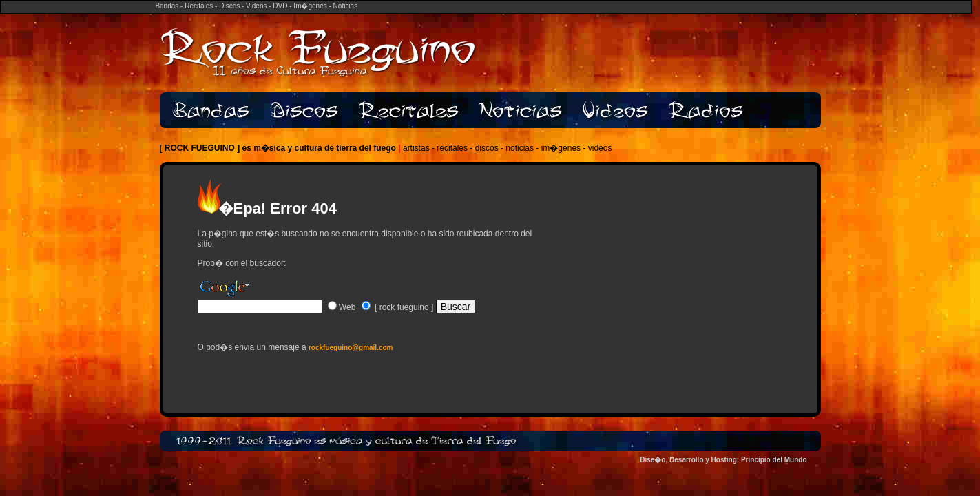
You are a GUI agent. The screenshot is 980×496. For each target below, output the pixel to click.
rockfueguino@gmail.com (351, 348)
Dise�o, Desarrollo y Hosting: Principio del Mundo (723, 460)
